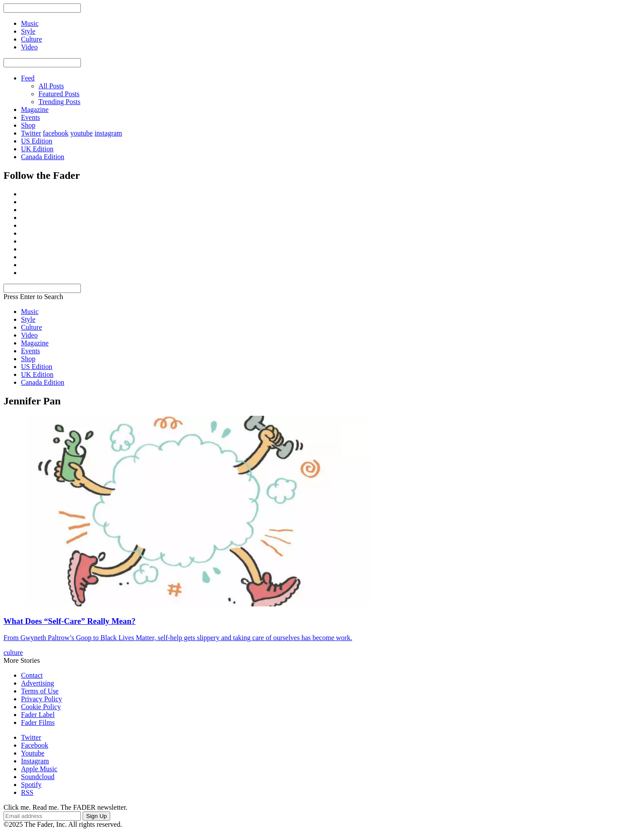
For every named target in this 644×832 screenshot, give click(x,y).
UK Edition (37, 149)
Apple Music (39, 769)
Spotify (31, 785)
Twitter (31, 133)
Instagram (35, 761)
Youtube (33, 753)
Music (30, 312)
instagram (108, 133)
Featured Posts (59, 94)
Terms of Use (40, 691)
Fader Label (38, 715)
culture (13, 653)
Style (28, 319)
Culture (31, 327)
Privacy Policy (42, 699)
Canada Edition (43, 157)
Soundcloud (38, 777)
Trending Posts (59, 102)
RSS (27, 792)
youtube (82, 133)
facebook (56, 133)
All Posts (51, 86)
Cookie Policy (41, 707)
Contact (32, 675)
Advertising (38, 683)
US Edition (37, 141)
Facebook (35, 745)
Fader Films (38, 722)
